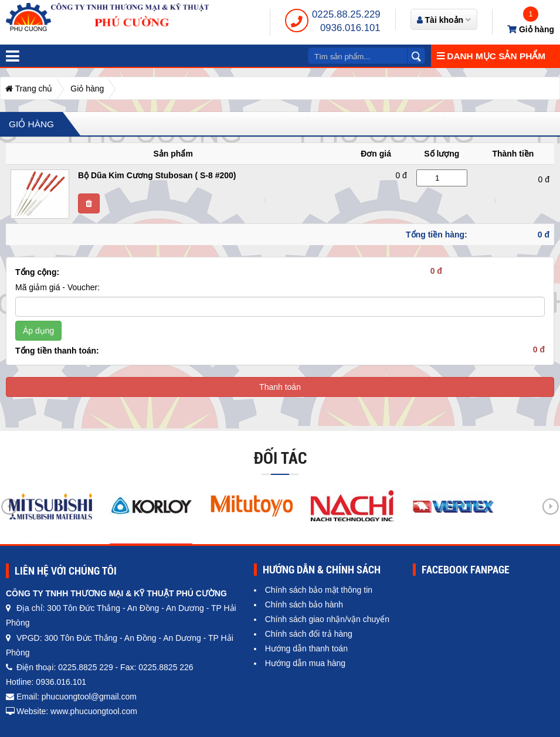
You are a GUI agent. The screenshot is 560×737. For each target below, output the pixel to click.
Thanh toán (280, 387)
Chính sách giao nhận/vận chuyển (327, 619)
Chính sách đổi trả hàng (309, 634)
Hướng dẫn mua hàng (305, 663)
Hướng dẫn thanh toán (306, 648)
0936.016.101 (350, 28)
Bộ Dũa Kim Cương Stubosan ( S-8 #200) (157, 175)
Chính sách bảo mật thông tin (319, 590)
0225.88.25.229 (346, 14)
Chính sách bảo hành (304, 604)
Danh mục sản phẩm (491, 56)
